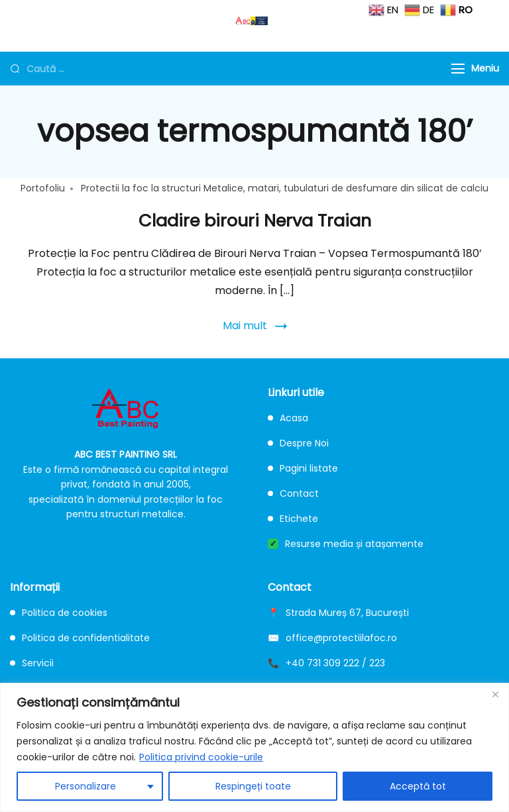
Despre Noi (298, 443)
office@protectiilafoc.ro (341, 638)
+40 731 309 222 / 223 (335, 663)
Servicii (32, 663)
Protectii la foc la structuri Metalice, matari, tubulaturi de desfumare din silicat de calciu (285, 188)
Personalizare (85, 786)
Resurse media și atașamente (346, 544)
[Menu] (458, 69)
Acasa (288, 418)
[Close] (495, 694)
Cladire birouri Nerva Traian (255, 221)
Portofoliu (43, 188)
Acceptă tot (418, 786)
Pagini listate (303, 468)
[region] (254, 747)
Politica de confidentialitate (80, 638)
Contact (293, 493)
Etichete (293, 519)
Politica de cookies (59, 613)
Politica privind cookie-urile (201, 757)
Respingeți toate (253, 786)
